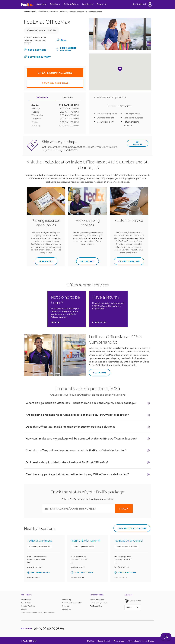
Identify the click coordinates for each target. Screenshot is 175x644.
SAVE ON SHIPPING (48, 81)
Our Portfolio (26, 602)
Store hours (42, 97)
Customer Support (37, 56)
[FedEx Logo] (27, 4)
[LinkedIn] (53, 628)
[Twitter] (45, 628)
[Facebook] (40, 628)
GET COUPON (137, 143)
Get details (85, 260)
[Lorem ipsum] (133, 606)
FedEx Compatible (97, 599)
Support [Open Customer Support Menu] (102, 4)
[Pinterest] (62, 628)
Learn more (44, 260)
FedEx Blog (67, 599)
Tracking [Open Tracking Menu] (55, 4)
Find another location (67, 49)
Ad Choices (150, 640)
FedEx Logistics (96, 605)
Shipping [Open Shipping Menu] (42, 4)
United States (133, 600)
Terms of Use (119, 640)
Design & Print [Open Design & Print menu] (71, 4)
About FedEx (26, 599)
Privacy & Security (135, 640)
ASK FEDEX (166, 637)
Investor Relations (28, 605)
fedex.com (97, 371)
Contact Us (67, 608)
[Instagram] (49, 628)
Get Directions (35, 50)
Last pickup (68, 97)
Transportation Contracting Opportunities (38, 611)
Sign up (55, 322)
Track (124, 508)
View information (127, 260)
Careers (24, 608)
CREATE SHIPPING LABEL (50, 71)
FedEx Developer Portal (99, 602)
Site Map (90, 640)
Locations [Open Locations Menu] (88, 4)
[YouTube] (58, 628)
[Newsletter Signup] (36, 628)
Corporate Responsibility (72, 602)
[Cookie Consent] (104, 640)
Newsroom (66, 605)
